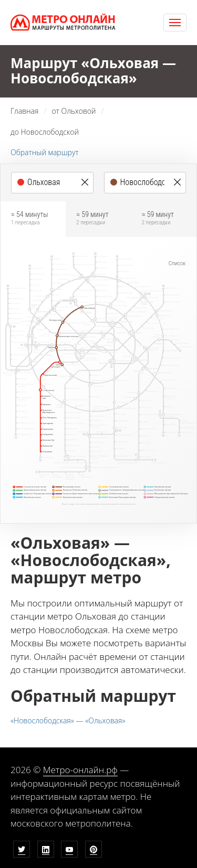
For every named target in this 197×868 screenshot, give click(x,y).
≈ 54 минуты (33, 218)
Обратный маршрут (45, 152)
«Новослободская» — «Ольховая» (68, 720)
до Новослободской (45, 132)
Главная (24, 111)
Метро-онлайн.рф (80, 770)
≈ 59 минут (98, 218)
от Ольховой (74, 111)
